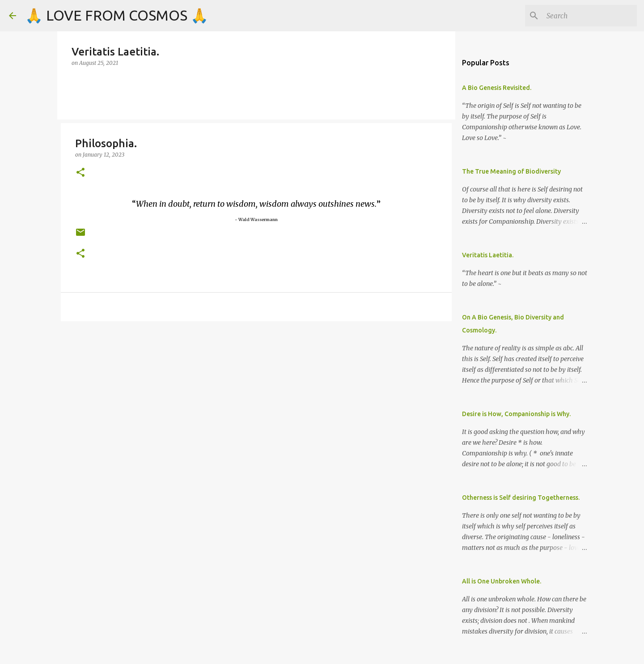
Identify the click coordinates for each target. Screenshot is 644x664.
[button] (80, 173)
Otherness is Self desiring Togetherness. (521, 498)
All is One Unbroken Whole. (502, 581)
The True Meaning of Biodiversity (511, 171)
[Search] (590, 16)
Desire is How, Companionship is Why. (516, 414)
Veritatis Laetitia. (488, 255)
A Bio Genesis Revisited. (497, 88)
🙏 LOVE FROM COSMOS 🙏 (117, 15)
